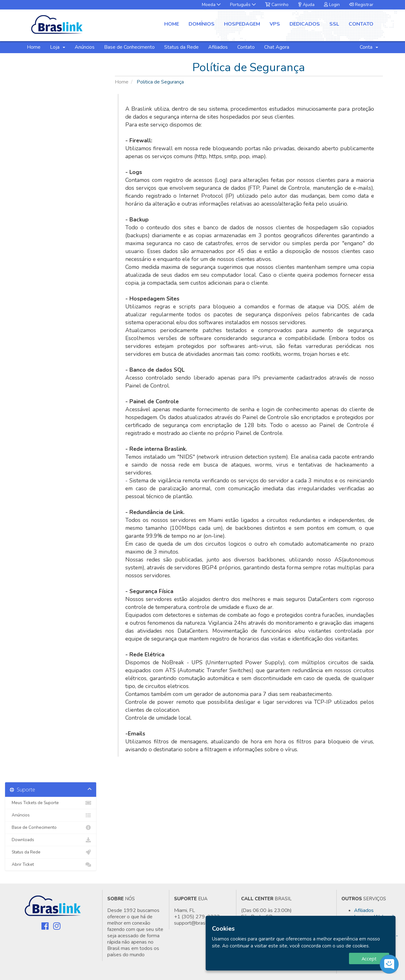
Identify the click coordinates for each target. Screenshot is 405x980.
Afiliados (218, 47)
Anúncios (85, 47)
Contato (361, 24)
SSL (334, 24)
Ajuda (306, 5)
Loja (58, 47)
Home (172, 24)
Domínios (202, 24)
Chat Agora (277, 47)
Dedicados (305, 24)
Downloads (51, 840)
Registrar (361, 5)
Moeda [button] (211, 5)
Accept (369, 958)
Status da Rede (181, 47)
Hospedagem (242, 24)
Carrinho (277, 5)
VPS (275, 24)
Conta (369, 47)
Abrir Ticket (51, 865)
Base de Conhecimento (129, 47)
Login (332, 5)
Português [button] (243, 5)
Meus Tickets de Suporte (51, 803)
